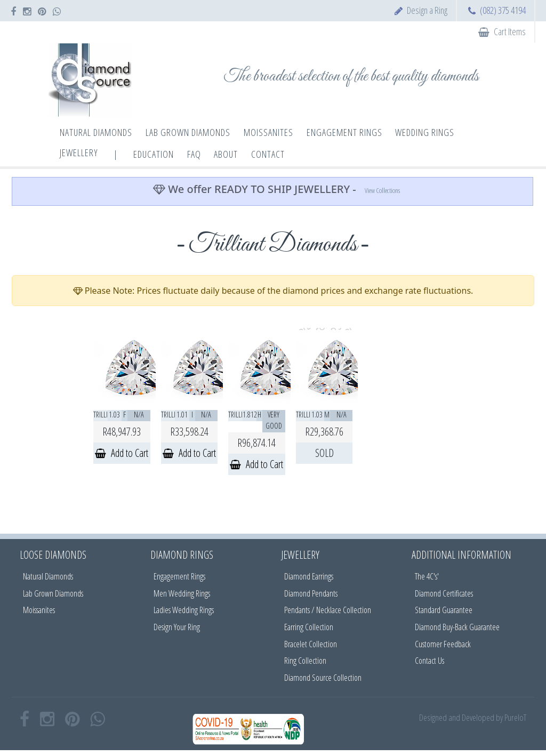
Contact (268, 154)
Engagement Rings (179, 576)
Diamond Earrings (309, 576)
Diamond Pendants (311, 593)
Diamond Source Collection (323, 678)
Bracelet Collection (311, 644)
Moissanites (39, 610)
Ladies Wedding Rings (184, 610)
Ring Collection (305, 661)
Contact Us (429, 661)
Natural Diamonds (48, 576)
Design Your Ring (177, 627)
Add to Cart (122, 453)
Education (154, 154)
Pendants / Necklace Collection (328, 610)
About (226, 154)
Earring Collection (309, 627)
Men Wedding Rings (182, 593)
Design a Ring (427, 10)
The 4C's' (427, 576)
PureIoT (515, 717)
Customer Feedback (443, 644)
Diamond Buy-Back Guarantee (457, 627)
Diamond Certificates (444, 593)
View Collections (382, 190)
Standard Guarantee (444, 610)
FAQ (194, 154)
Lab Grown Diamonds (53, 593)
